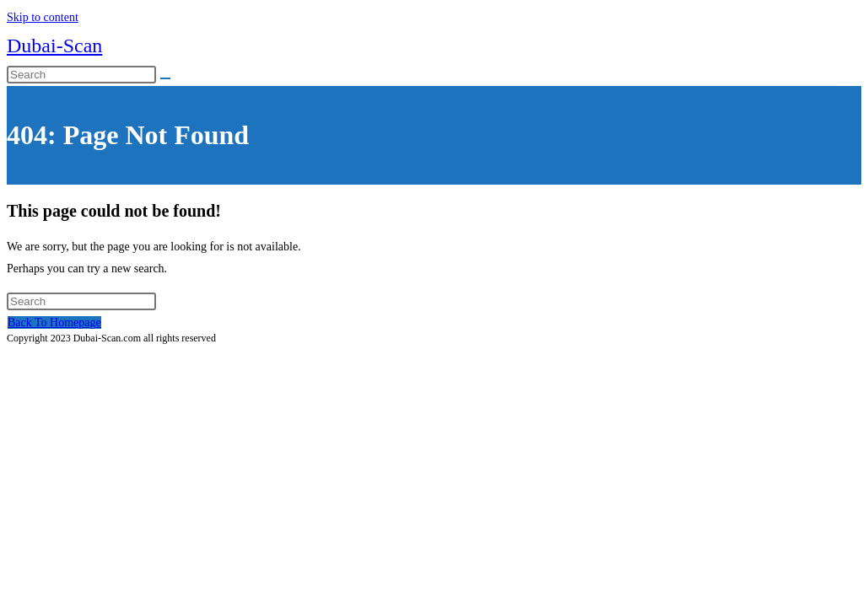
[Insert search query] (81, 75)
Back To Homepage (54, 322)
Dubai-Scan (54, 46)
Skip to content (43, 17)
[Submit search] (165, 78)
